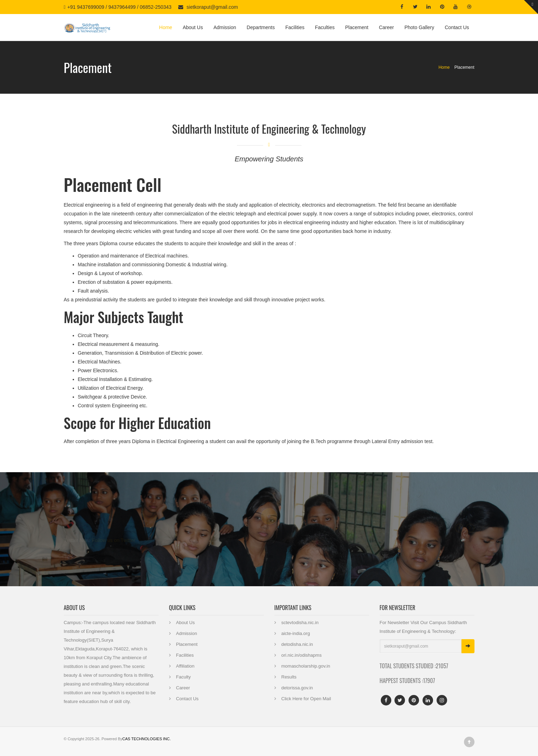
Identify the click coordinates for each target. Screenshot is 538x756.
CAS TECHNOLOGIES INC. (147, 739)
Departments (261, 27)
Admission (225, 27)
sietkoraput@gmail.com (212, 7)
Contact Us (457, 27)
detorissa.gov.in (297, 688)
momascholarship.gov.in (306, 666)
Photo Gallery (419, 27)
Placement (357, 27)
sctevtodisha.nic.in (300, 623)
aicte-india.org (296, 633)
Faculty (184, 677)
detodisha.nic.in (297, 644)
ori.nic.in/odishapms (302, 655)
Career (387, 27)
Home (165, 27)
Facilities (295, 27)
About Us (193, 27)
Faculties (325, 27)
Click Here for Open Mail (306, 699)
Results (289, 677)
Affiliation (185, 666)
